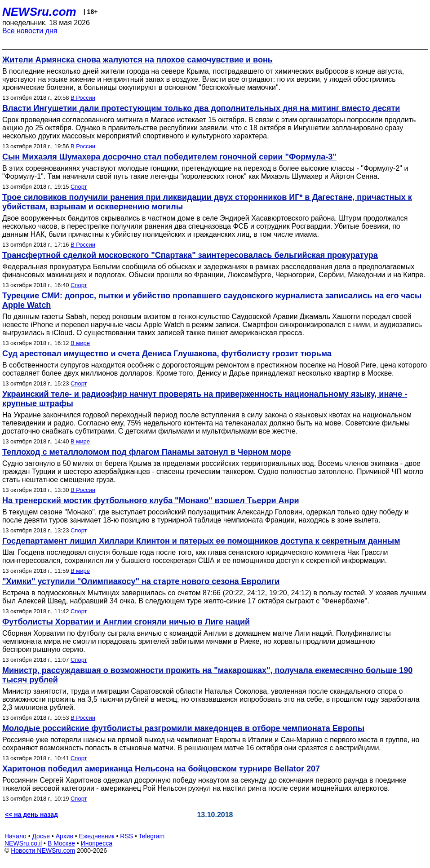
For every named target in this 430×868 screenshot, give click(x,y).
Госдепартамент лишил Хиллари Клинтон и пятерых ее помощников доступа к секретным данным (201, 541)
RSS (126, 836)
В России (83, 98)
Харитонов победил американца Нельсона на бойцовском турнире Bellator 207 (161, 769)
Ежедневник (97, 836)
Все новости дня (30, 31)
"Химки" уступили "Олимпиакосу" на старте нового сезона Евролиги (141, 581)
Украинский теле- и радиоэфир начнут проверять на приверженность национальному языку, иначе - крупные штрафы (205, 399)
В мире (80, 343)
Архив (64, 836)
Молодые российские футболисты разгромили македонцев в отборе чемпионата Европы (183, 728)
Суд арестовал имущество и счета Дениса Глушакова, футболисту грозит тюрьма (167, 354)
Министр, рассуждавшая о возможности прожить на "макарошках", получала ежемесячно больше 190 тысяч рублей (207, 675)
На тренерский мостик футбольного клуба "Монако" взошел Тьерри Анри (151, 500)
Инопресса (97, 843)
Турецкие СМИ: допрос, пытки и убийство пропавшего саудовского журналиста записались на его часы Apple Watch (212, 300)
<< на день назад (31, 815)
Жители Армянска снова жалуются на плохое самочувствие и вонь (137, 60)
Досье (41, 836)
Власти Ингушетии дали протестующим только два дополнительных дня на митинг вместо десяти (201, 108)
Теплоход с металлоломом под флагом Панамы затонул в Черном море (146, 452)
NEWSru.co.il (23, 843)
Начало (16, 836)
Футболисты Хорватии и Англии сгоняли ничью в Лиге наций (126, 622)
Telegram (152, 836)
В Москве (61, 843)
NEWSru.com (39, 12)
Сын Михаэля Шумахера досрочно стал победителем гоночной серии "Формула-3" (169, 157)
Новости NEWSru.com (43, 850)
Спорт (79, 187)
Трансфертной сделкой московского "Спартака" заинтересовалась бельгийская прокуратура (190, 255)
